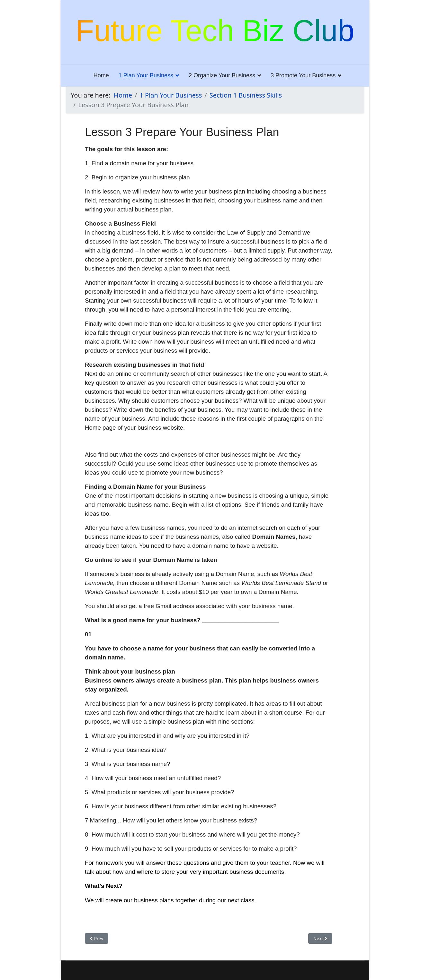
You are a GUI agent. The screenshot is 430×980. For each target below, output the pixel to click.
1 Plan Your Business (146, 75)
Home (101, 75)
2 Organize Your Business (222, 75)
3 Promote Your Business (303, 75)
